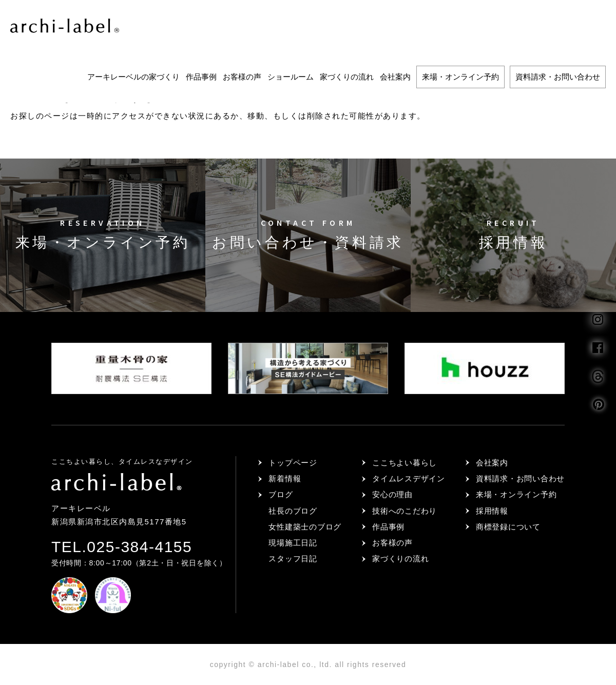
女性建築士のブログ (305, 527)
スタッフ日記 (293, 559)
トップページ (293, 463)
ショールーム (291, 77)
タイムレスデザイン (409, 478)
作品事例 (201, 77)
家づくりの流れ (347, 77)
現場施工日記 (293, 543)
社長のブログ (293, 511)
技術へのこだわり (405, 511)
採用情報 (492, 511)
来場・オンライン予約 (460, 77)
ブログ (281, 494)
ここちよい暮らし (405, 463)
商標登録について (508, 527)
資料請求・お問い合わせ (558, 77)
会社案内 (395, 77)
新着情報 (285, 478)
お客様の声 (242, 77)
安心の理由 (392, 494)
